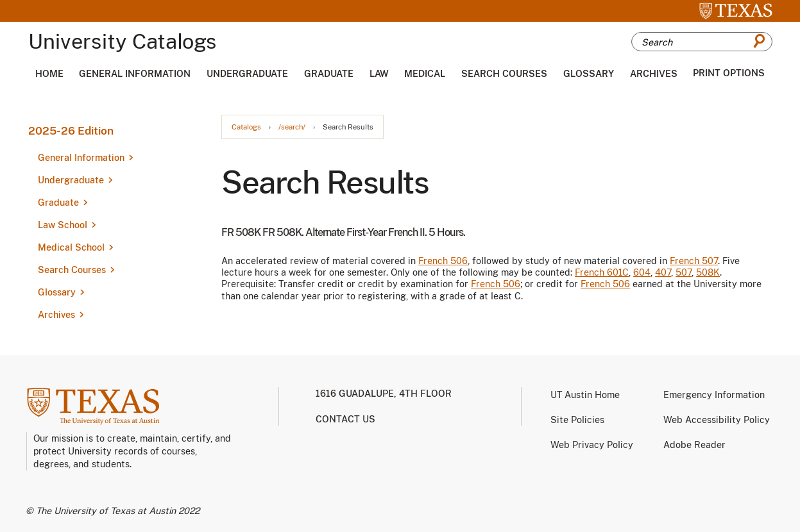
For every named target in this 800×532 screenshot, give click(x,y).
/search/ (292, 127)
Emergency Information (714, 395)
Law (379, 74)
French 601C (602, 272)
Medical (425, 74)
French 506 (443, 261)
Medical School (71, 247)
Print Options (729, 73)
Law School (63, 225)
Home (49, 74)
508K (708, 272)
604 (642, 272)
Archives (654, 74)
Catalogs (246, 127)
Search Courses (504, 74)
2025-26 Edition (71, 131)
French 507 (694, 261)
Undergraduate (247, 74)
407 (663, 272)
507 (684, 272)
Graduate (329, 74)
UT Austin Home (585, 395)
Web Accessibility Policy (717, 420)
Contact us (345, 419)
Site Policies (577, 420)
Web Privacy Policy (592, 445)
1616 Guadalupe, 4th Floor (384, 394)
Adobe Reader (694, 445)
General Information (135, 74)
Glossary (589, 74)
